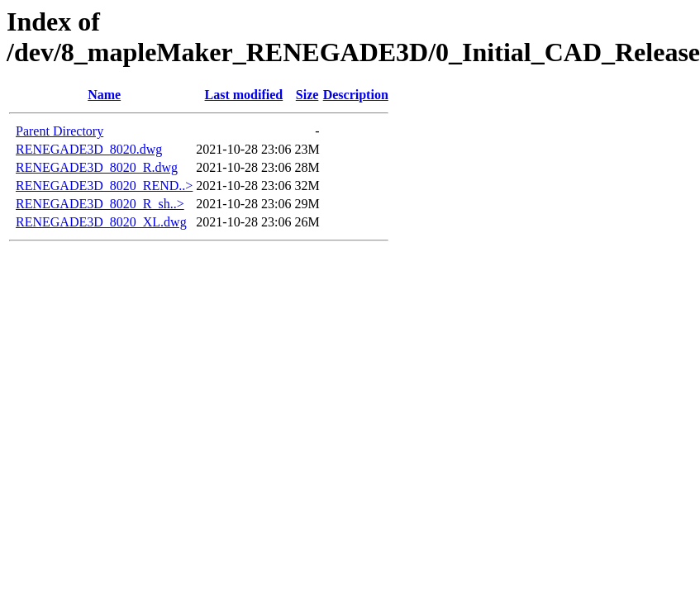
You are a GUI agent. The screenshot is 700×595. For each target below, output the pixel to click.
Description (356, 95)
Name (104, 95)
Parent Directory (60, 131)
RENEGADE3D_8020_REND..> (104, 186)
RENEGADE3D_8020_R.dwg (97, 167)
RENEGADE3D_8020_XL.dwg (101, 222)
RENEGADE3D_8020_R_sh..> (100, 204)
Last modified (244, 95)
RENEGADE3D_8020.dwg (89, 149)
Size (307, 95)
